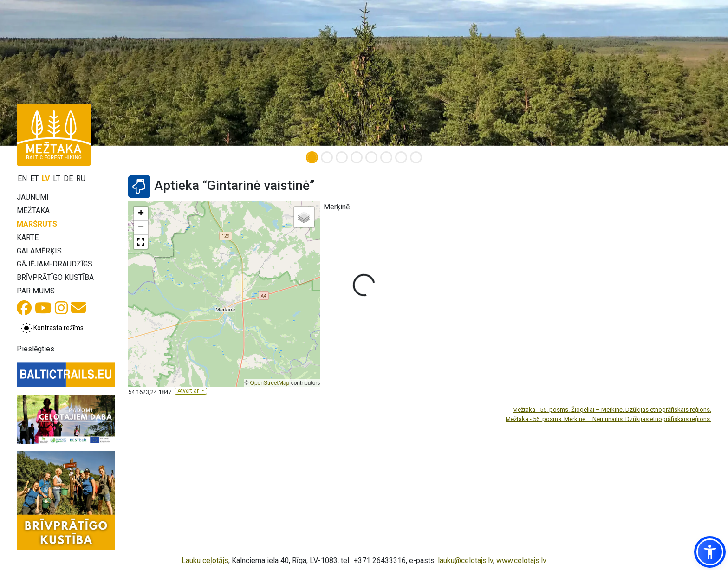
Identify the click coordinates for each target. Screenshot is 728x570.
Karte (28, 237)
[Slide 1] (312, 157)
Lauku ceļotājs (205, 560)
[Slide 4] (357, 157)
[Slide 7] (401, 157)
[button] (141, 214)
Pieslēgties (36, 349)
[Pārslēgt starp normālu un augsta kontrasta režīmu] (52, 328)
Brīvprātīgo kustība (55, 277)
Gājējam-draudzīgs (55, 264)
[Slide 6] (386, 157)
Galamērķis (39, 251)
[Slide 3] (342, 157)
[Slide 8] (416, 157)
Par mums (36, 291)
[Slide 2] (327, 157)
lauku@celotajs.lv (465, 560)
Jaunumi (33, 197)
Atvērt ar (189, 391)
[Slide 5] (371, 157)
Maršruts (37, 224)
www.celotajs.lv (521, 560)
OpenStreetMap (270, 383)
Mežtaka (33, 211)
